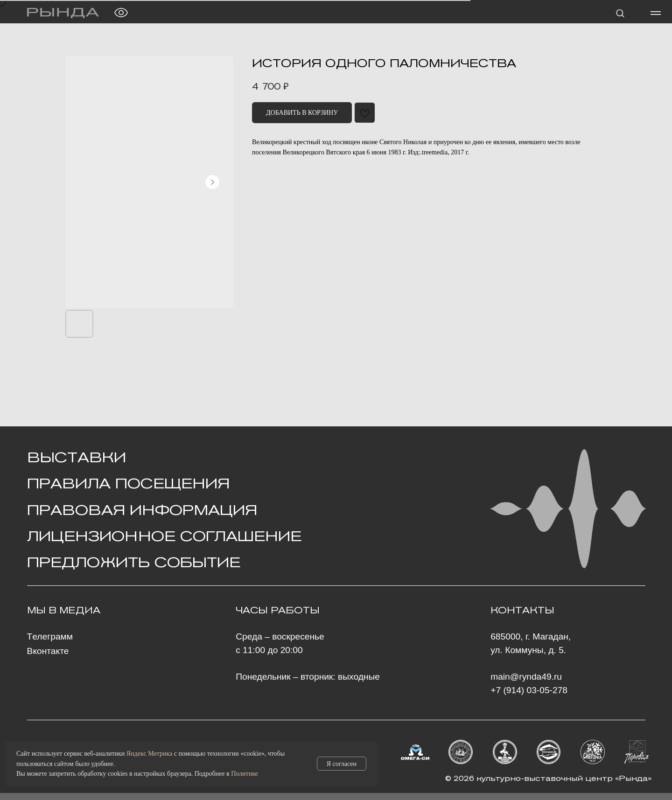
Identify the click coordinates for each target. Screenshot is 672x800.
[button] (620, 13)
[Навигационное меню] (656, 13)
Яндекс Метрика (149, 754)
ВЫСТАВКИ (77, 457)
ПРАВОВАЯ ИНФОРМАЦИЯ (142, 510)
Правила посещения (128, 483)
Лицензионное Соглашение (164, 536)
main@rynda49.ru (526, 677)
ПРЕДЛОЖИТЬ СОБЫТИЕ (134, 562)
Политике (245, 774)
